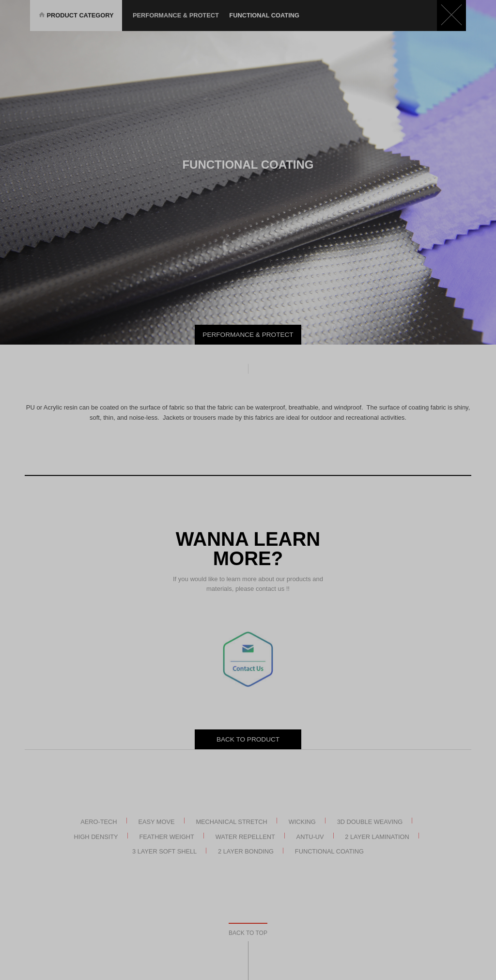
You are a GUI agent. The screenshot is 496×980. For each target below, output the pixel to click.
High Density (96, 836)
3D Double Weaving (370, 821)
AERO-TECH (99, 821)
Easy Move (156, 821)
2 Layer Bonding (246, 851)
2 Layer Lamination (377, 836)
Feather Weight (167, 836)
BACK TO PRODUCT (248, 739)
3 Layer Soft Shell (164, 851)
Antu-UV (310, 836)
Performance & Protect (176, 15)
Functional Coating (329, 851)
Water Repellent (245, 836)
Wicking (302, 821)
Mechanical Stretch (231, 821)
